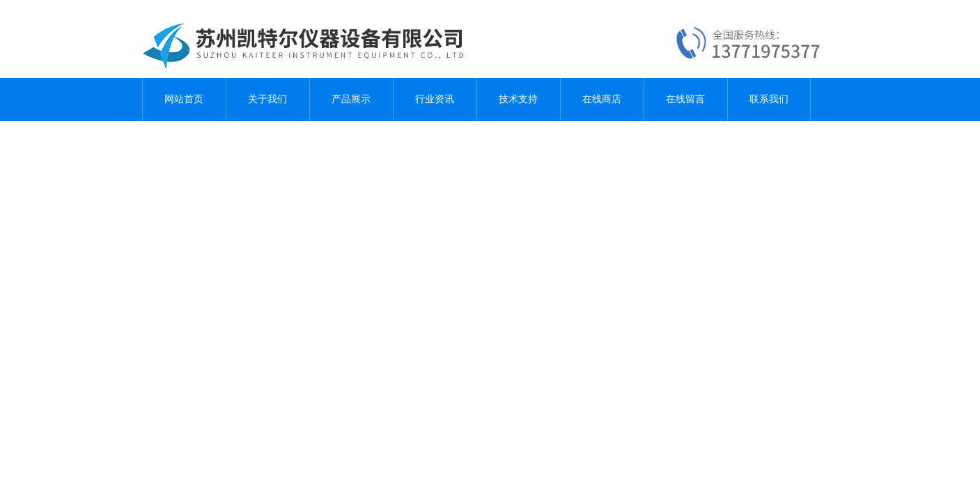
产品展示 (351, 99)
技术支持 (518, 99)
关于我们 (267, 99)
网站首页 (184, 99)
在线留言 (685, 99)
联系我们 (769, 99)
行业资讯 (435, 99)
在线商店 (602, 99)
